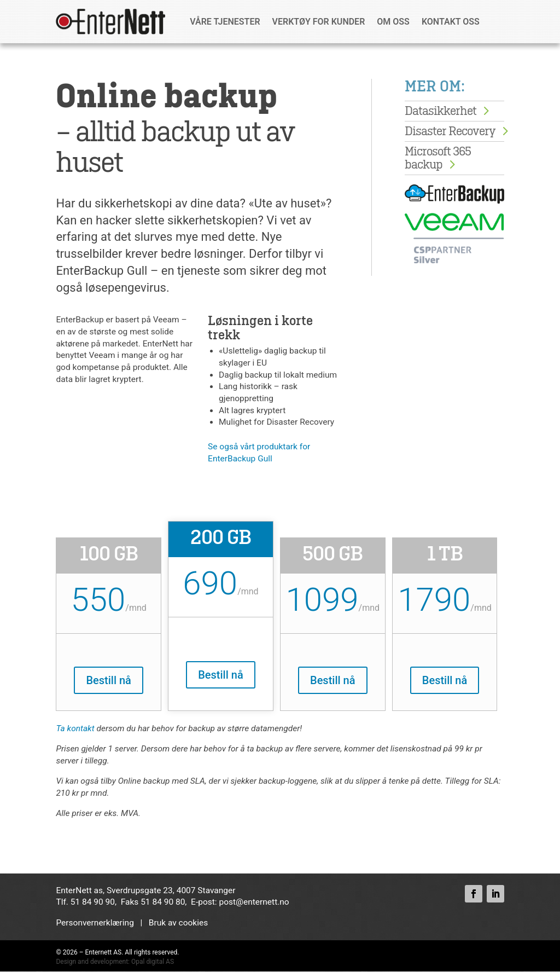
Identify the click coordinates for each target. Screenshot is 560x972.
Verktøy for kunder (319, 22)
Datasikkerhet (441, 111)
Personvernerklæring (95, 923)
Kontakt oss (451, 22)
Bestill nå (108, 680)
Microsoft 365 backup (438, 158)
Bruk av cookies (178, 923)
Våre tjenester (225, 22)
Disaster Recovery (450, 131)
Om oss (393, 22)
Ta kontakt (75, 729)
